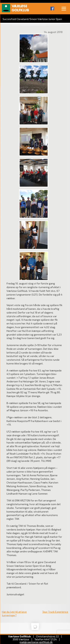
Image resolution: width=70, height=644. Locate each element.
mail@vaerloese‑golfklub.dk (36, 642)
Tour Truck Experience (55, 612)
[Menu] (64, 8)
